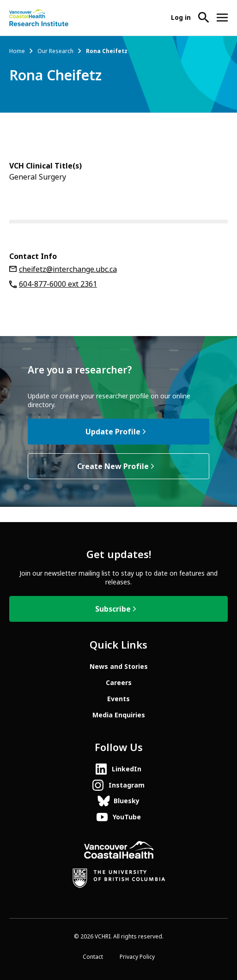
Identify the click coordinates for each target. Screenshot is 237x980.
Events (118, 699)
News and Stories (119, 667)
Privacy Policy (137, 957)
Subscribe (113, 609)
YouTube (127, 817)
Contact (93, 957)
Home (17, 51)
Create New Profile (113, 466)
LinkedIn (127, 769)
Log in (181, 18)
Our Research (55, 51)
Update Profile (113, 432)
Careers (119, 683)
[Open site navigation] (222, 18)
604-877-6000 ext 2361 (58, 284)
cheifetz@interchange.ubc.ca (68, 269)
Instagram (127, 785)
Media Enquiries (119, 715)
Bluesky (127, 801)
